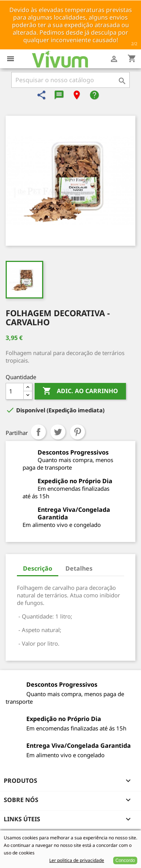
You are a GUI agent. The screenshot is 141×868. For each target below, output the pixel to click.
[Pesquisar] (70, 80)
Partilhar (38, 432)
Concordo (125, 860)
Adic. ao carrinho (80, 391)
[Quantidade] (15, 391)
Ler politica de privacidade (77, 860)
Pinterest (77, 432)
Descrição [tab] (38, 568)
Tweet (58, 432)
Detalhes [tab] (79, 568)
